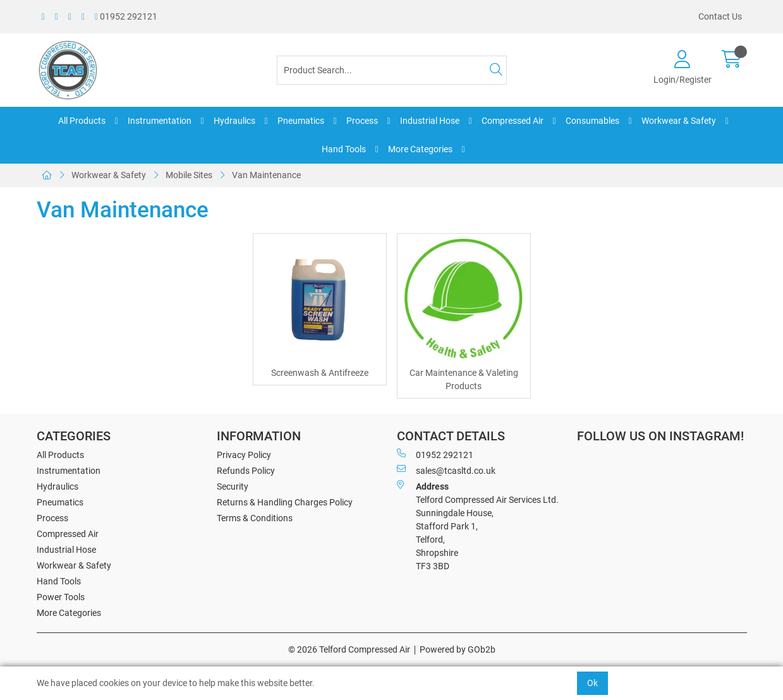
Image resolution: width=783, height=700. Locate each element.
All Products (82, 121)
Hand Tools (344, 149)
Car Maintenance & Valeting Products (464, 379)
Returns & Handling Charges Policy (285, 502)
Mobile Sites (189, 175)
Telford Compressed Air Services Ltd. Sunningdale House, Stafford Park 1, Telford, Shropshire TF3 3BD (478, 526)
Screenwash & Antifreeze (320, 373)
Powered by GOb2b (458, 649)
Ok (592, 683)
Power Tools (61, 597)
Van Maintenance (266, 175)
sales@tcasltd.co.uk (446, 470)
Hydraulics (234, 121)
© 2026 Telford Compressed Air (349, 649)
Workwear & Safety (679, 121)
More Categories (420, 149)
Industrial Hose (430, 121)
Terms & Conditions (255, 518)
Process (362, 121)
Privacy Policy (244, 455)
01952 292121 (126, 16)
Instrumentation (160, 121)
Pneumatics (301, 121)
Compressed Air (513, 121)
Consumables (592, 121)
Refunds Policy (246, 471)
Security (233, 486)
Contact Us (720, 16)
